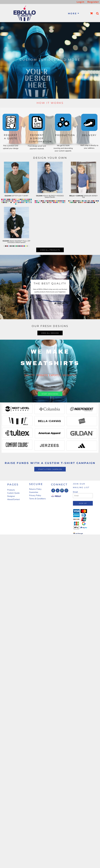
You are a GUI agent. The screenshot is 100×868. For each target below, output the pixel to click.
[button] (91, 13)
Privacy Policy (35, 495)
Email (75, 492)
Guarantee (34, 492)
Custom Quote (13, 493)
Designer (11, 496)
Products (11, 490)
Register (93, 2)
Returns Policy (35, 489)
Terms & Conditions (37, 499)
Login (81, 2)
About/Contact (13, 499)
